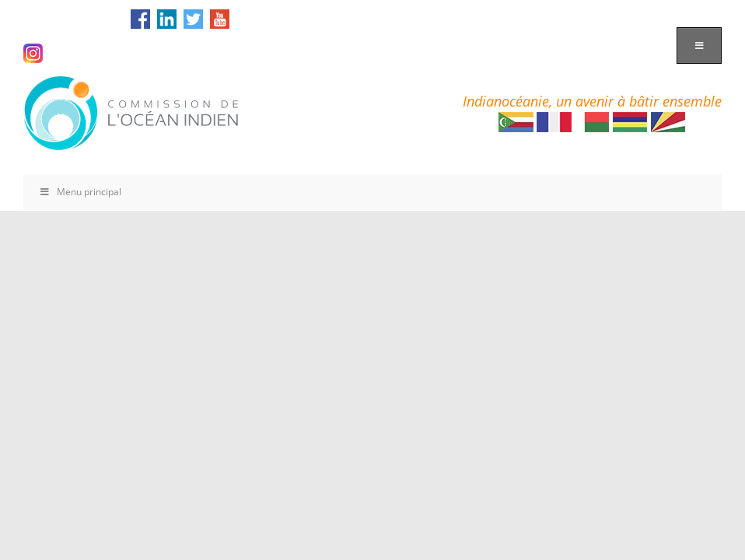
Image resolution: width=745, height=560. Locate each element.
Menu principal (80, 192)
